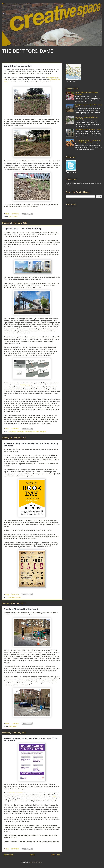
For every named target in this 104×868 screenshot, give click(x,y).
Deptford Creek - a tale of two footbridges (23, 229)
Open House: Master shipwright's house (88, 130)
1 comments (15, 214)
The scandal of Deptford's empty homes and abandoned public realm (88, 141)
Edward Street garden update (18, 66)
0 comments (15, 594)
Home (32, 855)
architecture (13, 432)
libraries (18, 597)
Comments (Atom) (36, 862)
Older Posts (56, 855)
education (12, 597)
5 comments (15, 428)
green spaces (13, 217)
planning (28, 432)
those (55, 797)
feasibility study (25, 385)
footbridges (21, 432)
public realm (35, 432)
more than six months (16, 793)
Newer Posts (8, 855)
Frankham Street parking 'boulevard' (21, 609)
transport (43, 432)
